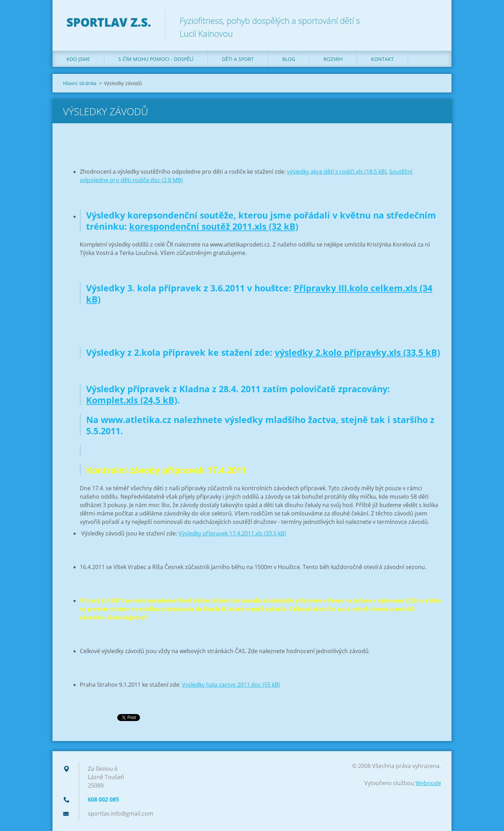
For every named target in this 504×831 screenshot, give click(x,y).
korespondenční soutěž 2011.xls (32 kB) (214, 226)
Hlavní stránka (80, 83)
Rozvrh (333, 59)
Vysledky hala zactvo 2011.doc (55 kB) (231, 685)
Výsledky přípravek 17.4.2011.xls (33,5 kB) (232, 533)
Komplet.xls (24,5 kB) (132, 400)
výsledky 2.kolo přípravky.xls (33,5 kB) (357, 352)
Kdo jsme (78, 59)
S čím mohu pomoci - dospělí (156, 59)
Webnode (428, 783)
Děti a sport (238, 59)
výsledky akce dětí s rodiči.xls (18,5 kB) (337, 172)
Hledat (433, 20)
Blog (289, 59)
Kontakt (382, 59)
